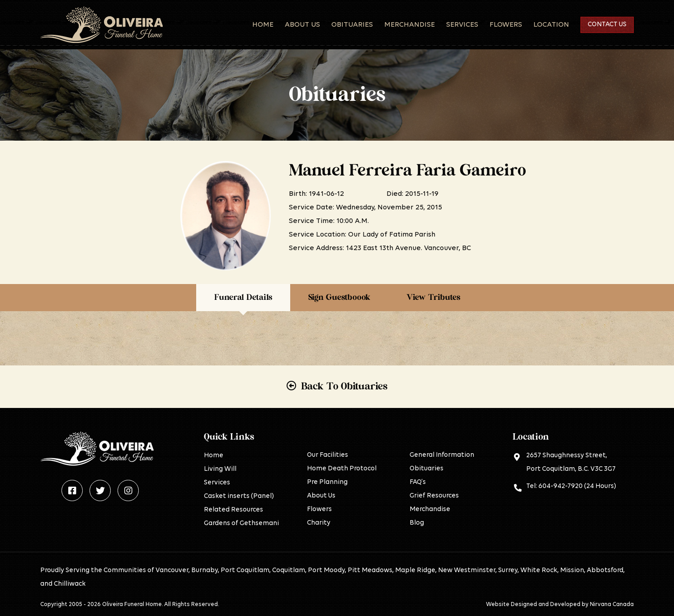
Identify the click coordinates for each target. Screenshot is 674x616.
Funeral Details (243, 298)
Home (263, 25)
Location (551, 25)
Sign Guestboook (339, 298)
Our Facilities (328, 455)
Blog (417, 523)
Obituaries (352, 25)
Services (462, 25)
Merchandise (410, 25)
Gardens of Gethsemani (241, 524)
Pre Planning (327, 482)
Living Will (220, 469)
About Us (302, 25)
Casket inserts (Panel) (239, 496)
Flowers (506, 25)
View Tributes (433, 298)
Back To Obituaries (344, 386)
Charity (319, 523)
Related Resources (233, 510)
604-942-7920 (561, 486)
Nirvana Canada (612, 604)
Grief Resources (434, 496)
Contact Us (607, 25)
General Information (442, 455)
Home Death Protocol (342, 469)
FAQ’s (418, 482)
